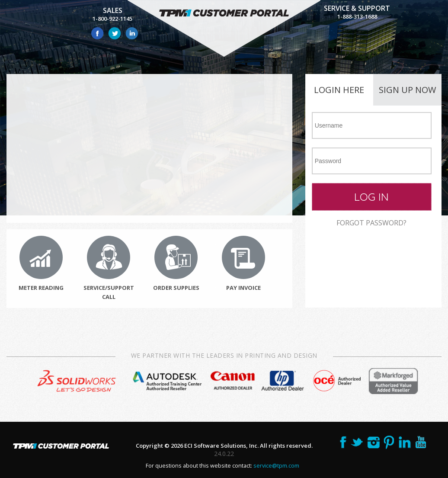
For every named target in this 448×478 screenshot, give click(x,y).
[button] (372, 197)
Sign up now (407, 90)
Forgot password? (371, 223)
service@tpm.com (276, 466)
